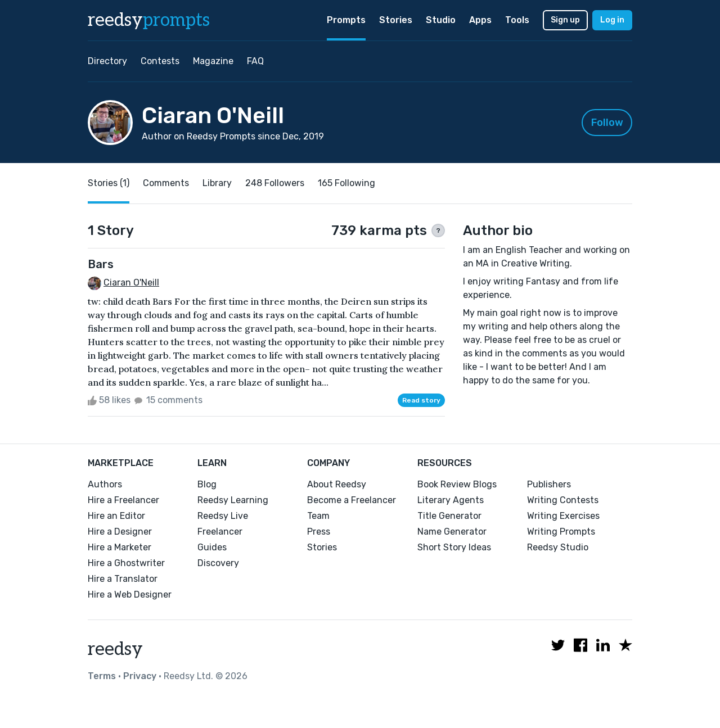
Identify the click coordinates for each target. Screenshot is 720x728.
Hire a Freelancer (123, 500)
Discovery (218, 563)
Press (319, 532)
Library (217, 183)
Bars (101, 264)
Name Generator (452, 532)
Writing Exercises (563, 516)
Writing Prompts (561, 532)
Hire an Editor (116, 516)
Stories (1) (109, 183)
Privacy (140, 676)
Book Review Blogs (457, 484)
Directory (107, 61)
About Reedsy (337, 484)
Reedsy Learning (233, 500)
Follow (607, 123)
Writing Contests (563, 500)
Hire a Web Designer (130, 594)
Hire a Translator (123, 579)
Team (318, 516)
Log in (612, 20)
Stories (396, 20)
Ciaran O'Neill (131, 282)
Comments (166, 183)
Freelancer (220, 532)
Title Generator (449, 516)
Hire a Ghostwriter (126, 563)
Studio (441, 20)
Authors (105, 484)
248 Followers (275, 183)
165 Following (346, 183)
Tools (517, 20)
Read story (421, 400)
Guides (212, 547)
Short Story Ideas (454, 547)
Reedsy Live (223, 516)
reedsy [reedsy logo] (149, 20)
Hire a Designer (120, 532)
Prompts (346, 20)
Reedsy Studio (558, 547)
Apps (480, 20)
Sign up (565, 20)
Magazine (213, 61)
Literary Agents (451, 500)
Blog (207, 484)
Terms (102, 676)
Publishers (549, 484)
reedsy (115, 649)
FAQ (255, 61)
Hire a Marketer (120, 547)
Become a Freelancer (352, 500)
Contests (160, 61)
